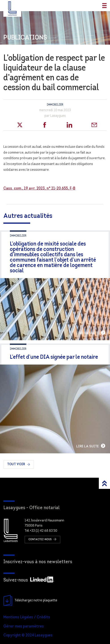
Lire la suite (91, 333)
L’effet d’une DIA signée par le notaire (54, 357)
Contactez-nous (42, 539)
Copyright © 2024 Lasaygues (28, 635)
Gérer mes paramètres (24, 626)
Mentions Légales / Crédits (27, 617)
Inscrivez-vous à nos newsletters (38, 562)
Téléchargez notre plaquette (30, 600)
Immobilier (55, 105)
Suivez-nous (29, 580)
